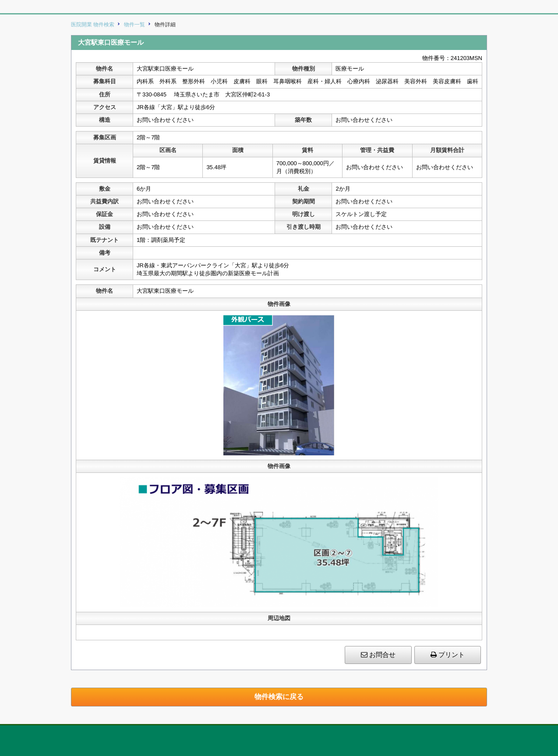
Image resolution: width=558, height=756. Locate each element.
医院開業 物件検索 (93, 25)
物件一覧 (134, 25)
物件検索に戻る (279, 697)
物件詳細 (165, 25)
